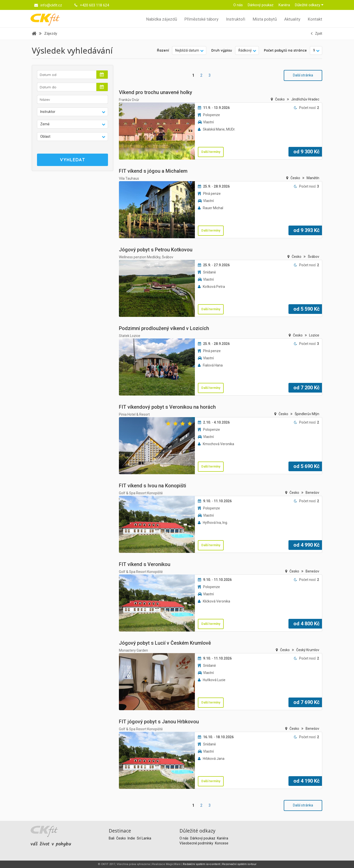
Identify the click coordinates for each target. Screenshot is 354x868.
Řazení (163, 50)
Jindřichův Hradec (305, 99)
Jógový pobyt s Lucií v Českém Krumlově (165, 643)
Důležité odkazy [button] (309, 5)
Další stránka (303, 75)
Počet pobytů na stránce (285, 50)
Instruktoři (236, 19)
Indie (132, 838)
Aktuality (292, 19)
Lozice (314, 335)
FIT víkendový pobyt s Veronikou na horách (167, 407)
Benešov (312, 493)
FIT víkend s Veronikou (145, 564)
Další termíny (211, 152)
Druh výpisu (222, 50)
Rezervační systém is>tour (239, 864)
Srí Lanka (144, 838)
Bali (112, 838)
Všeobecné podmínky (197, 843)
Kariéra (284, 5)
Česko (280, 99)
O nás (238, 5)
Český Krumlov (308, 650)
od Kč (306, 152)
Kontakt (315, 19)
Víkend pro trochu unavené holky (156, 92)
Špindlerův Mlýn (307, 414)
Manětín (313, 178)
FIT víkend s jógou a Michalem (153, 171)
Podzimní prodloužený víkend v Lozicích (164, 328)
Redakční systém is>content (201, 864)
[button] (72, 112)
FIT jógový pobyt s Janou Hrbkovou (159, 722)
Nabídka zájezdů (162, 19)
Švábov (314, 257)
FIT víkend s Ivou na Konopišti (153, 486)
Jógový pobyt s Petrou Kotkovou (156, 250)
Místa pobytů (265, 19)
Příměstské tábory (201, 19)
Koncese (222, 843)
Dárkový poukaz (261, 5)
